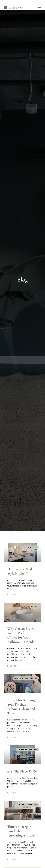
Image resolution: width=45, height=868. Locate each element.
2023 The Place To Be (22, 773)
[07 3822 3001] (5, 9)
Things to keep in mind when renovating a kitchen (22, 833)
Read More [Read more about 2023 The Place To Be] (12, 795)
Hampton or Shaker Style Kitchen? (21, 573)
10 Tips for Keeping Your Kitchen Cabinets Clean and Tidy (21, 708)
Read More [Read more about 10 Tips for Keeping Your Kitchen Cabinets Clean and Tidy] (12, 739)
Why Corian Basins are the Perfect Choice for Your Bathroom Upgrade (21, 637)
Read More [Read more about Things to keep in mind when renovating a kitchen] (12, 861)
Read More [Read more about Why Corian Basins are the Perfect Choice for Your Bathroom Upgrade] (12, 668)
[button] (39, 9)
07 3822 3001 (15, 10)
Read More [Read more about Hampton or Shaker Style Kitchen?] (12, 597)
